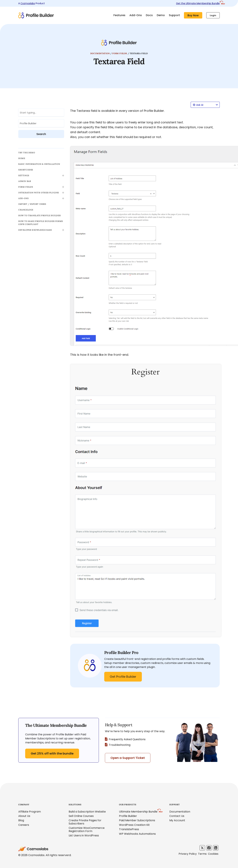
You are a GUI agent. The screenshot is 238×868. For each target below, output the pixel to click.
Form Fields (120, 53)
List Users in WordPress (84, 835)
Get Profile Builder (123, 677)
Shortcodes (26, 170)
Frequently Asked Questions (125, 739)
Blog (21, 820)
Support (174, 15)
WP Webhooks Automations (137, 834)
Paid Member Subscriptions (137, 820)
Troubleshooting (118, 745)
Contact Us (177, 816)
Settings (24, 175)
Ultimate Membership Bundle (138, 812)
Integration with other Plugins (39, 193)
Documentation (100, 53)
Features (119, 15)
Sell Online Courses (81, 816)
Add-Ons (136, 15)
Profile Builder (128, 816)
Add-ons (23, 198)
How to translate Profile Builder (39, 215)
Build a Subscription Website (87, 812)
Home (22, 158)
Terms (202, 854)
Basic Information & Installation (39, 164)
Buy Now (193, 15)
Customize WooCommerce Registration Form (87, 829)
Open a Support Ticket (128, 758)
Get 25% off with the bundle (52, 753)
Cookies (213, 854)
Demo (161, 15)
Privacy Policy (188, 854)
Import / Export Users (32, 204)
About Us (24, 816)
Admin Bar (25, 181)
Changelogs (26, 210)
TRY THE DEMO (27, 153)
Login (213, 15)
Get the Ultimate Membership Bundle (198, 3)
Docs (149, 15)
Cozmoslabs (28, 3)
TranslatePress (129, 829)
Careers (24, 825)
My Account (177, 820)
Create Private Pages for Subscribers (85, 822)
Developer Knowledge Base (35, 230)
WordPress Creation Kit (134, 825)
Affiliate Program (30, 812)
